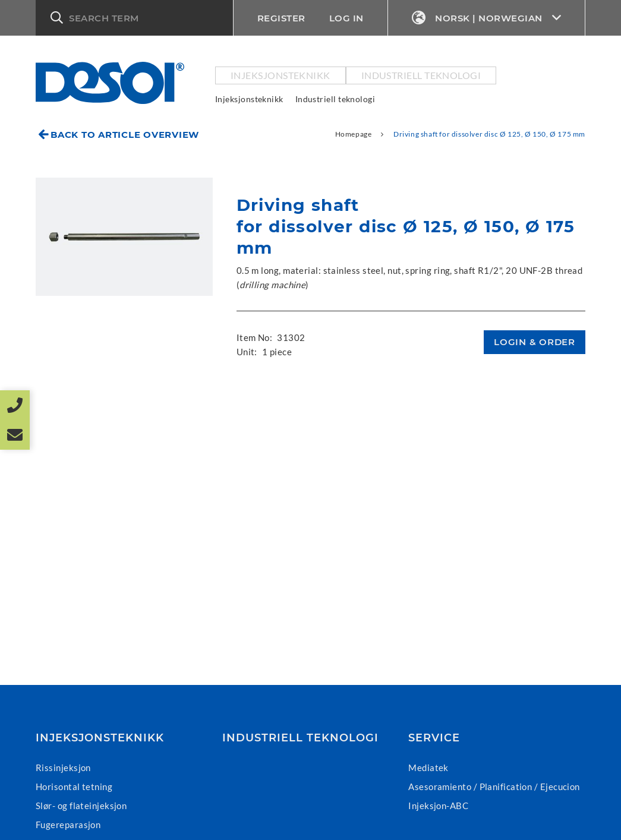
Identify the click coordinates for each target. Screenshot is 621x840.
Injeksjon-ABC (438, 806)
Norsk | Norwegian (487, 18)
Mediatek (428, 768)
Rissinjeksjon (63, 768)
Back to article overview (125, 135)
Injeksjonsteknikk (280, 75)
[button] (134, 18)
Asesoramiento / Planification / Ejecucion (494, 787)
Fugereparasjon (68, 825)
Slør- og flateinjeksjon (81, 806)
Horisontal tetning (74, 787)
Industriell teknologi (421, 75)
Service (434, 738)
